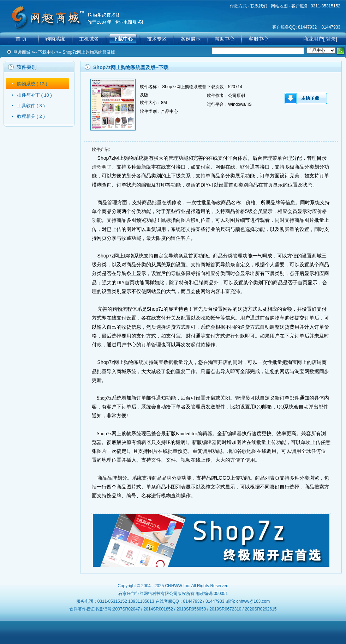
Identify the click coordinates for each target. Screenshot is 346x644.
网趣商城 (22, 52)
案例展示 (191, 39)
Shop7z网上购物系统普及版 (89, 52)
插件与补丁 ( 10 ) (34, 95)
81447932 (307, 27)
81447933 (331, 27)
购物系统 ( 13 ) (32, 84)
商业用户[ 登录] (320, 39)
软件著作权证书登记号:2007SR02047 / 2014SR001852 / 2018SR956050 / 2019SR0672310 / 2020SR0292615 (173, 609)
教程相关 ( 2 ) (31, 116)
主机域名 (89, 39)
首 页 (21, 39)
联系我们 (259, 6)
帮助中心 (225, 39)
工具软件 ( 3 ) (31, 106)
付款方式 (238, 6)
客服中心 (258, 39)
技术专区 (157, 39)
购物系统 (55, 39)
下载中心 (123, 39)
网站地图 (279, 6)
